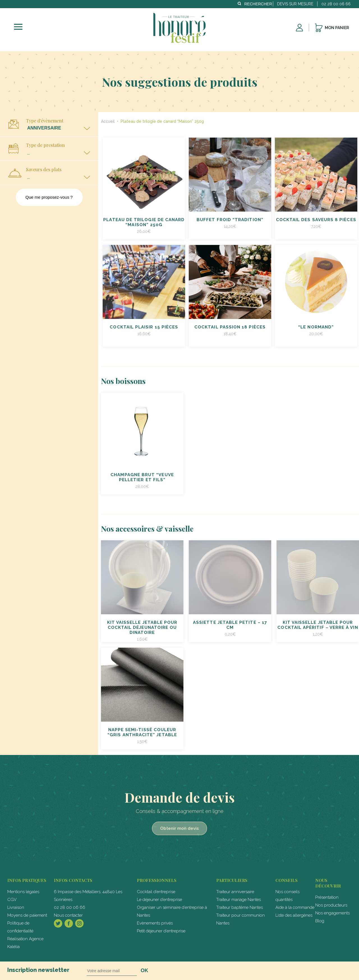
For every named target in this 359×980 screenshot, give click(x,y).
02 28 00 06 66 (70, 907)
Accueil (108, 121)
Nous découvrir (328, 883)
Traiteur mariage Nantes (239, 900)
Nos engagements (332, 913)
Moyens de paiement (27, 915)
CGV (12, 900)
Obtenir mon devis (179, 828)
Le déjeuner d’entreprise (159, 900)
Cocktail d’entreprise (156, 892)
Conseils (286, 880)
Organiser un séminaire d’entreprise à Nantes (172, 911)
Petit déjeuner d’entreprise (161, 931)
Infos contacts (73, 880)
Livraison (16, 907)
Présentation (327, 897)
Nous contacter (68, 915)
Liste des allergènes (294, 915)
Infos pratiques (27, 880)
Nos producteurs (331, 905)
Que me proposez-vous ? (49, 197)
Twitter (58, 923)
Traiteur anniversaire (235, 892)
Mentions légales (23, 892)
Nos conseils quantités (287, 896)
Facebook (69, 923)
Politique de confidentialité (20, 927)
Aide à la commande (295, 907)
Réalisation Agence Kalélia (25, 943)
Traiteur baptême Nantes (240, 907)
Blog (320, 921)
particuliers (232, 880)
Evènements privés (155, 923)
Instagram (79, 923)
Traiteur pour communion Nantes (241, 919)
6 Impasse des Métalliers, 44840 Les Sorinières (88, 896)
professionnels (157, 880)
